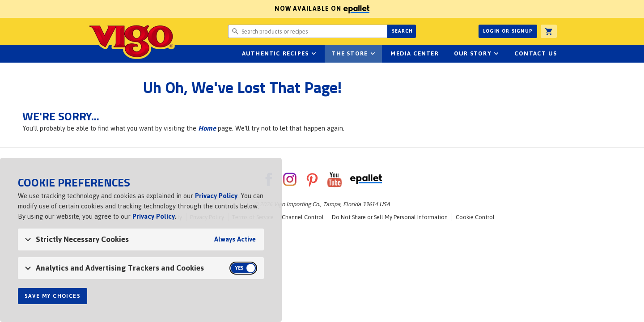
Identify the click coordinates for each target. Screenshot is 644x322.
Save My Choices (53, 296)
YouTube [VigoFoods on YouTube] (335, 179)
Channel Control (303, 217)
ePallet (366, 179)
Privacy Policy (216, 196)
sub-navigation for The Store (373, 54)
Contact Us (536, 53)
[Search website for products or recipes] (308, 31)
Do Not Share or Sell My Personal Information (390, 217)
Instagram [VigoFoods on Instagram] (290, 179)
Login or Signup (508, 31)
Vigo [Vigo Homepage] (131, 41)
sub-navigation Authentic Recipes (314, 54)
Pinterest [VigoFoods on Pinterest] (312, 179)
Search (402, 31)
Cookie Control (475, 217)
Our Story (473, 53)
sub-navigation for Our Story (496, 54)
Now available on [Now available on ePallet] (185, 9)
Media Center (414, 53)
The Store (350, 53)
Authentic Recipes (275, 53)
